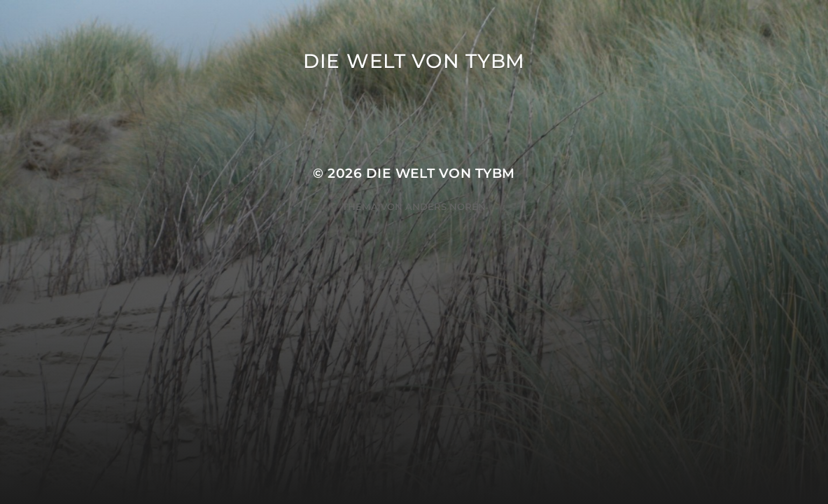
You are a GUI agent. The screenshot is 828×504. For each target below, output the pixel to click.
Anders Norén (445, 206)
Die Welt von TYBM (414, 61)
